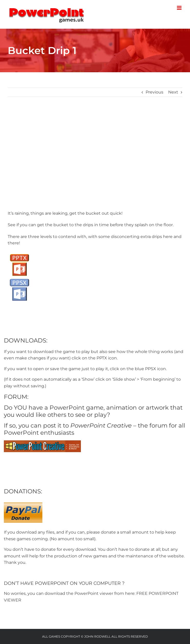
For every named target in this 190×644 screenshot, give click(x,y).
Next (173, 92)
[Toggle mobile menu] (180, 8)
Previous (154, 92)
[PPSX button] (19, 278)
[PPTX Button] (19, 253)
